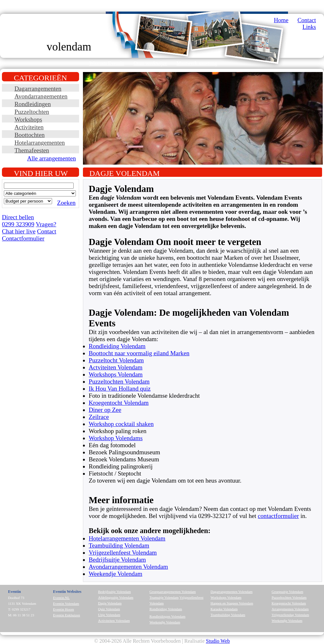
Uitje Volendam (109, 615)
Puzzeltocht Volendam (116, 360)
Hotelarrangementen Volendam (127, 538)
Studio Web (218, 641)
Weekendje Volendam (116, 574)
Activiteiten (29, 127)
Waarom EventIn (107, 63)
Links (309, 27)
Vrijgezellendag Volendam (290, 615)
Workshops (28, 119)
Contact (307, 20)
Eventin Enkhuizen (67, 615)
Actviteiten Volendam (116, 367)
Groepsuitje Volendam (287, 592)
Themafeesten (32, 150)
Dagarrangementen (38, 89)
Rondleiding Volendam (117, 346)
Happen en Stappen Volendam (232, 603)
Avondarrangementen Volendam (128, 567)
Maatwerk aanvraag (197, 63)
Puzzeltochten (32, 112)
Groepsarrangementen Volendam (173, 592)
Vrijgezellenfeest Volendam (123, 553)
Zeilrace (99, 417)
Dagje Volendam (110, 603)
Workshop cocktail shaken (121, 424)
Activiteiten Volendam (114, 621)
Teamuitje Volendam (164, 597)
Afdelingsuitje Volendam (116, 597)
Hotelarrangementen (40, 143)
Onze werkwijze (150, 63)
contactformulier (278, 516)
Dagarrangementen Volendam (232, 592)
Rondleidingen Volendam (167, 616)
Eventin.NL (61, 598)
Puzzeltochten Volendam (119, 381)
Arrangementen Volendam (290, 609)
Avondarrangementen (41, 96)
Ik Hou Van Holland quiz (120, 389)
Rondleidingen (33, 104)
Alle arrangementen (51, 158)
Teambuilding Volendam (119, 545)
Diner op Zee (105, 410)
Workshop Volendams (116, 438)
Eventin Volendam (66, 603)
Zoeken (66, 203)
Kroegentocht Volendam (119, 403)
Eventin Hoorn (63, 609)
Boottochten (30, 135)
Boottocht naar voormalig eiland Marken (139, 353)
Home (281, 20)
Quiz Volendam (109, 609)
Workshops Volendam (116, 374)
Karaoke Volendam (224, 609)
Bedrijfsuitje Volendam (117, 560)
